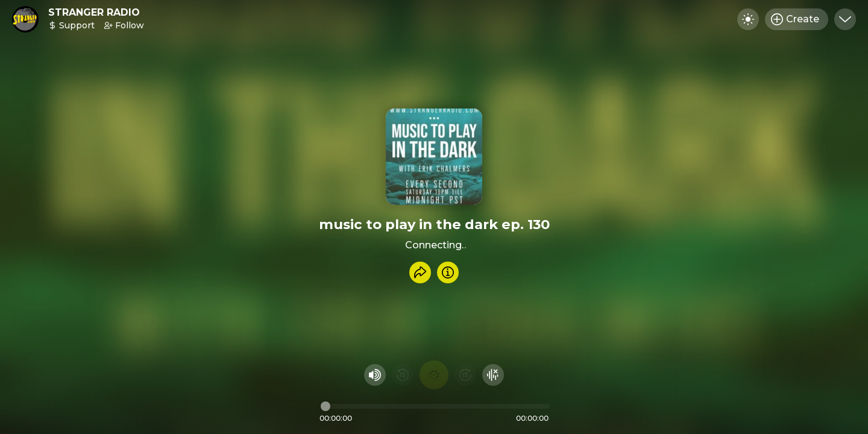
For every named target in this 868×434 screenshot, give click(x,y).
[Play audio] (434, 375)
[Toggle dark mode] (748, 19)
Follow (124, 25)
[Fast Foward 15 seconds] (465, 375)
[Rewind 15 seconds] (403, 375)
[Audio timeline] (435, 406)
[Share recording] (420, 272)
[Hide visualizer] (493, 375)
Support (71, 25)
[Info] (448, 272)
